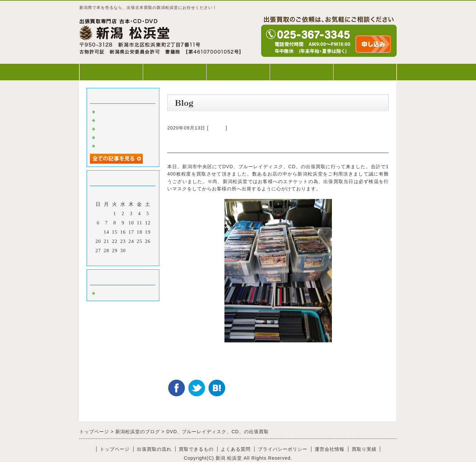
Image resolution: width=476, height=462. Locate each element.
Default (217, 128)
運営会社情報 (330, 449)
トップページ (111, 72)
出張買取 (107, 111)
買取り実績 (364, 449)
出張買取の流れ (175, 72)
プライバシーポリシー (283, 449)
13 (98, 232)
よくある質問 (301, 72)
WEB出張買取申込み (365, 72)
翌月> (137, 259)
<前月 (109, 259)
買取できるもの (238, 72)
